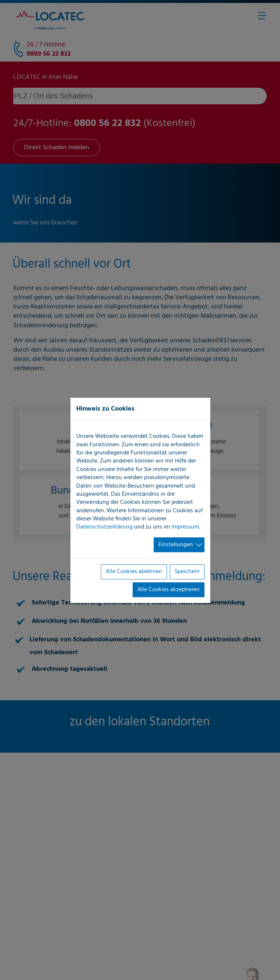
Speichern (187, 572)
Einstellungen (176, 545)
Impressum (185, 527)
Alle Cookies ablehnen (134, 572)
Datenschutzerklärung (104, 527)
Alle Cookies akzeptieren (169, 590)
